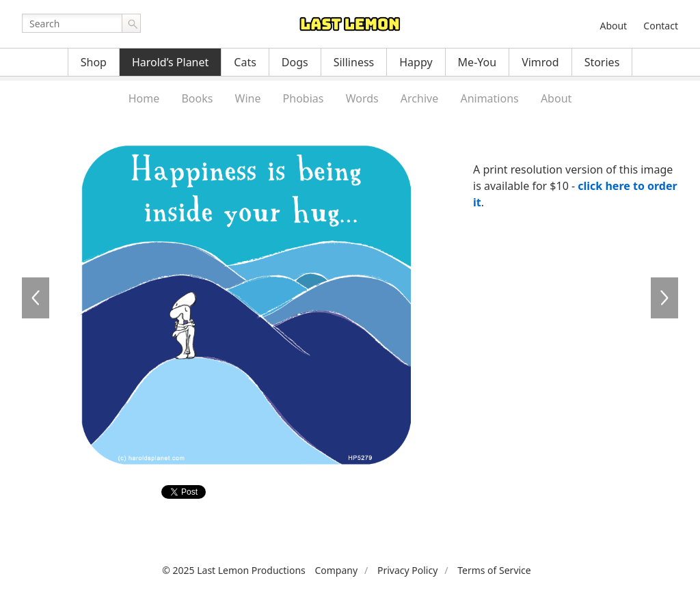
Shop (94, 62)
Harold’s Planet (170, 62)
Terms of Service (494, 570)
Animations (489, 98)
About (613, 26)
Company (336, 570)
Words (362, 98)
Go (131, 23)
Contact (661, 26)
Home (144, 98)
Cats (245, 62)
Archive (419, 98)
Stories (602, 62)
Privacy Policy (407, 570)
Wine (248, 98)
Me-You (477, 62)
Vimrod (540, 62)
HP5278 (36, 298)
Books (197, 98)
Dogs (295, 62)
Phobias (304, 98)
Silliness (354, 62)
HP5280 (664, 298)
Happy (416, 62)
